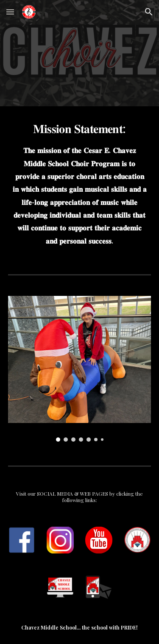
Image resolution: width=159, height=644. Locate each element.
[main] (80, 183)
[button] (10, 12)
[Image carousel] (80, 369)
